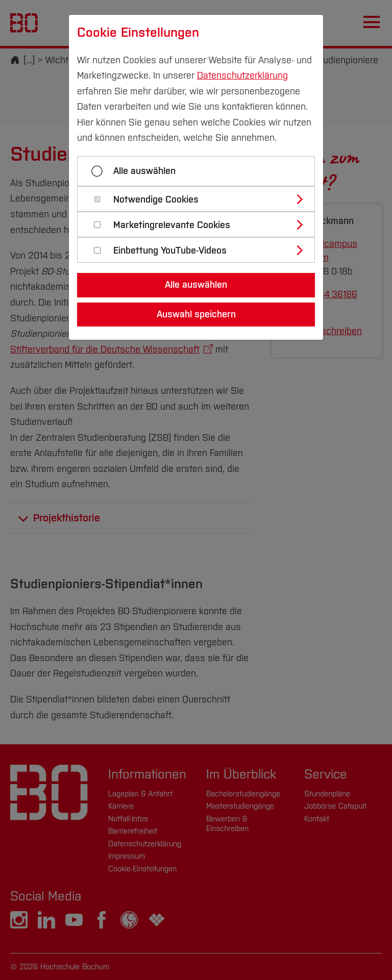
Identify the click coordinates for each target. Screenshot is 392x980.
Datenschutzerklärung (242, 76)
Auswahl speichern (196, 314)
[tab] (200, 199)
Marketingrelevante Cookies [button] (172, 225)
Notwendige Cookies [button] (156, 200)
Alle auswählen (144, 171)
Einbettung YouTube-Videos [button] (170, 251)
